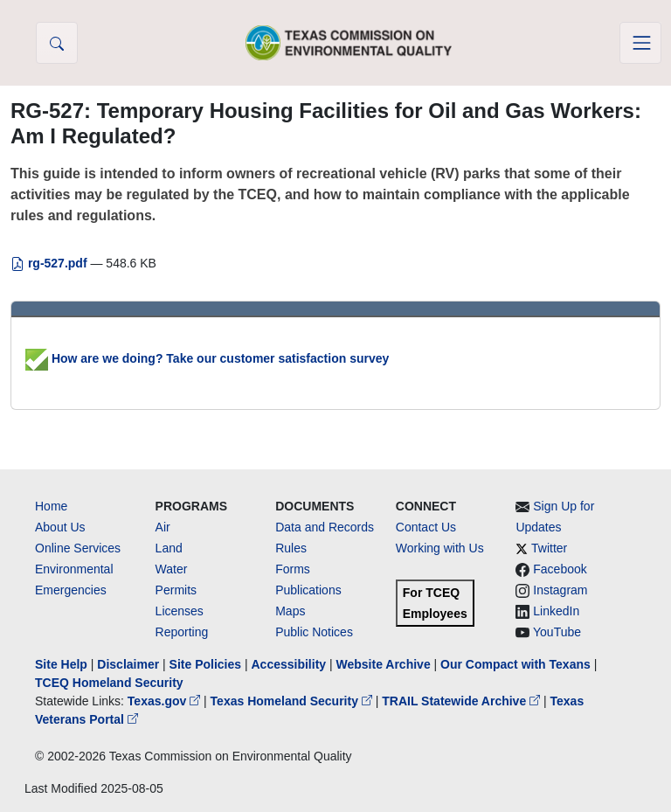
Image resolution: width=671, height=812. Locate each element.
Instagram (560, 590)
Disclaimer (128, 664)
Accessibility (290, 664)
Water (172, 569)
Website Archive (384, 664)
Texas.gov (166, 701)
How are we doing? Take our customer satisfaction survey (207, 358)
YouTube (557, 632)
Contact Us (426, 527)
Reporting (182, 632)
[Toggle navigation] (640, 43)
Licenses (180, 611)
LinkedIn (556, 611)
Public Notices (314, 632)
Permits (176, 590)
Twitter (549, 548)
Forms (293, 569)
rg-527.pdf (50, 263)
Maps (290, 611)
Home (51, 506)
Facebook (560, 569)
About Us (60, 527)
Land (169, 548)
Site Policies (205, 664)
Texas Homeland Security (293, 701)
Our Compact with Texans (515, 664)
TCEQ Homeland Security (109, 683)
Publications (308, 590)
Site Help (61, 664)
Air (163, 527)
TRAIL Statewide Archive (463, 701)
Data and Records (325, 527)
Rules (291, 548)
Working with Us (440, 548)
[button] (57, 43)
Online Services (78, 548)
